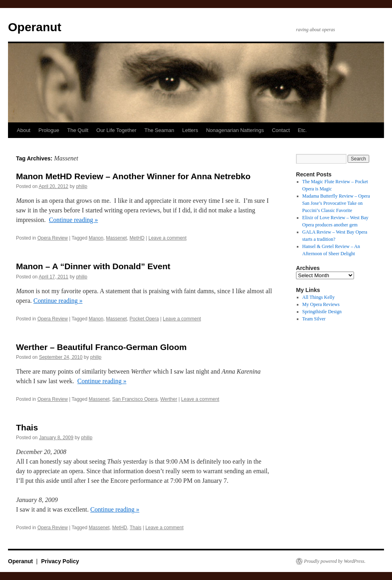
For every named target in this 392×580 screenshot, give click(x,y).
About (24, 130)
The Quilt (78, 130)
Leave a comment (167, 238)
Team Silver (314, 319)
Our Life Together (116, 130)
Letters (190, 130)
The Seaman (159, 130)
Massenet (116, 238)
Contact (281, 130)
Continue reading (73, 220)
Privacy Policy (60, 561)
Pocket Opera (144, 319)
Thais (27, 427)
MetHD (137, 238)
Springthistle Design (322, 312)
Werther (169, 399)
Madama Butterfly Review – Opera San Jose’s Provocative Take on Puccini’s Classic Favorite (336, 203)
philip (82, 186)
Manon (96, 238)
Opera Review (52, 238)
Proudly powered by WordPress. (335, 561)
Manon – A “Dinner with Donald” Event (93, 266)
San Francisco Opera (135, 399)
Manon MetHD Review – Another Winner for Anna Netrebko (133, 176)
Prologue (49, 130)
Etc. (302, 130)
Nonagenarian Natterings (235, 130)
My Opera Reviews (321, 304)
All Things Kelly (319, 297)
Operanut (35, 27)
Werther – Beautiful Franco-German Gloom (101, 347)
